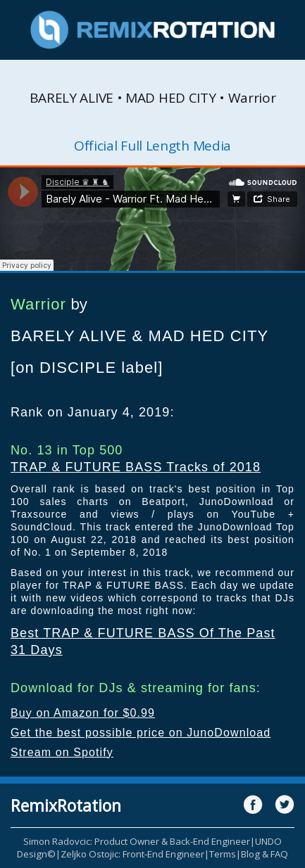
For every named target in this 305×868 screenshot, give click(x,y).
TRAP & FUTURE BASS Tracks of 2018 (136, 467)
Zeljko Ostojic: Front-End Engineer (132, 854)
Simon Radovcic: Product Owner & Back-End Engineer (137, 841)
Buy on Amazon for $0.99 (83, 713)
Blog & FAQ (264, 854)
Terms (223, 854)
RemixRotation (66, 805)
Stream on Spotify (62, 752)
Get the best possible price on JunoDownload (141, 733)
